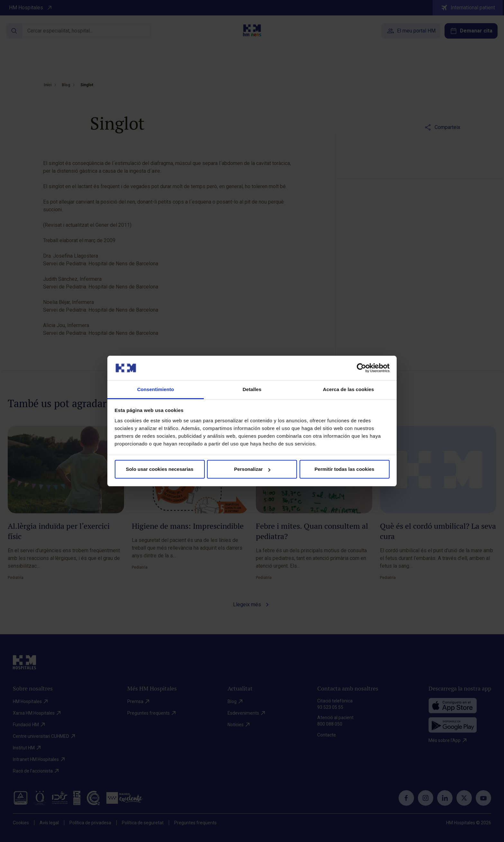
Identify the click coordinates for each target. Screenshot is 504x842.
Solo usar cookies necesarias (159, 469)
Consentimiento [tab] (156, 389)
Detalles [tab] (252, 389)
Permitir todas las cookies (345, 469)
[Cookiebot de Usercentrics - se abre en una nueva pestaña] (361, 368)
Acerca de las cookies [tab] (349, 389)
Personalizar (252, 469)
